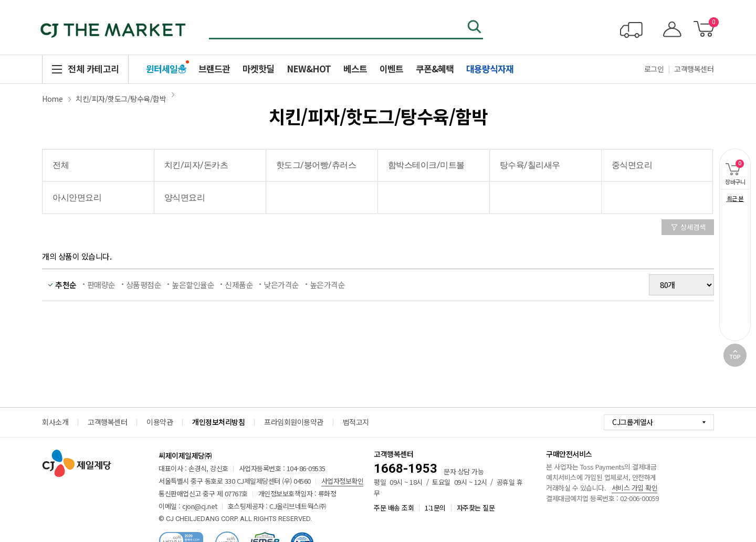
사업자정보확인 (343, 481)
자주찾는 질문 (476, 508)
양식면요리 (185, 198)
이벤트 (391, 68)
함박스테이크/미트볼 (426, 165)
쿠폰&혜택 (435, 68)
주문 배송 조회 (394, 508)
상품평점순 (144, 285)
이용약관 (160, 422)
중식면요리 (632, 165)
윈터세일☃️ (166, 68)
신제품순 (239, 285)
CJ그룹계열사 (633, 422)
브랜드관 (214, 68)
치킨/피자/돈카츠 (196, 165)
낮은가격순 (281, 285)
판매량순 (101, 285)
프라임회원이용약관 (294, 422)
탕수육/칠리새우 (530, 165)
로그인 (654, 69)
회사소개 (55, 422)
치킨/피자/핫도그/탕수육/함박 (121, 99)
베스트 (355, 68)
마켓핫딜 (258, 68)
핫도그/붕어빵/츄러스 (316, 165)
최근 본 (735, 198)
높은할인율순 (193, 285)
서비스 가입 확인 (635, 488)
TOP (735, 355)
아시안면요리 (77, 198)
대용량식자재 (490, 68)
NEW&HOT (309, 68)
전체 (61, 165)
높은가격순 (328, 285)
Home (52, 99)
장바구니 (732, 167)
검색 (475, 28)
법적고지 (356, 422)
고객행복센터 (694, 69)
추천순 (66, 285)
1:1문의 (435, 508)
